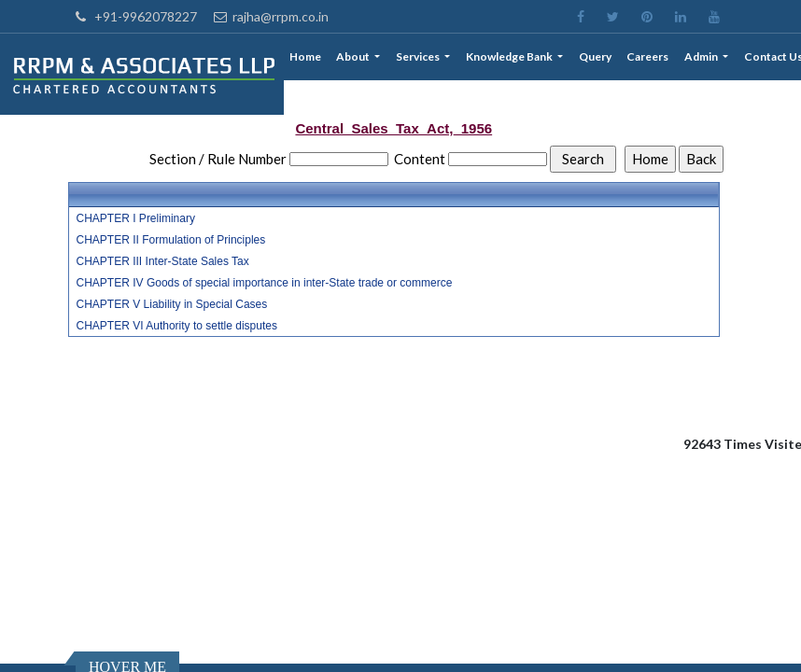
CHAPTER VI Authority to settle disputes (177, 326)
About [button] (354, 56)
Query (595, 56)
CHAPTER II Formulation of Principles (171, 240)
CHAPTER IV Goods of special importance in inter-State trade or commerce (265, 283)
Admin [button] (702, 56)
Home (305, 56)
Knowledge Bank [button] (510, 56)
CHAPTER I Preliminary (136, 218)
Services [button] (419, 56)
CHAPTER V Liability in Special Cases (172, 304)
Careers (647, 56)
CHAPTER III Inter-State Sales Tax (163, 261)
